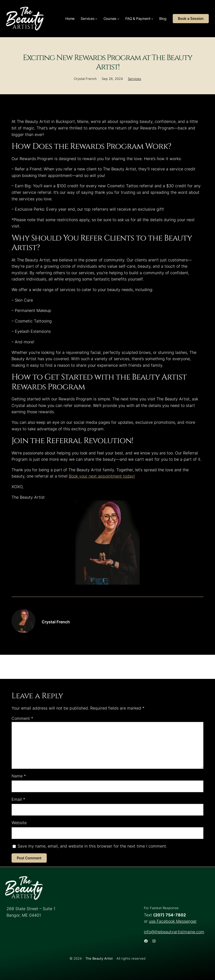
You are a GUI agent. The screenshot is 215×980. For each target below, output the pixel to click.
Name (19, 776)
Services (135, 79)
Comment (22, 718)
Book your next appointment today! (102, 476)
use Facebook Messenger (173, 921)
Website (19, 823)
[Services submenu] (96, 19)
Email (18, 799)
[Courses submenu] (118, 19)
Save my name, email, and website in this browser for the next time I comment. (92, 846)
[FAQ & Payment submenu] (152, 19)
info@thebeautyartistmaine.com (174, 932)
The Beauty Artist (99, 959)
